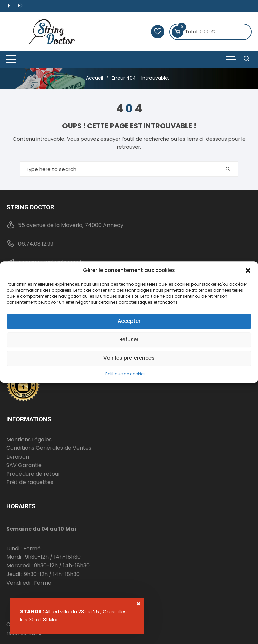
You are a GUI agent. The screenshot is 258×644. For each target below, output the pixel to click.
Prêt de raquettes (30, 482)
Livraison (18, 457)
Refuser (129, 339)
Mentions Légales (29, 440)
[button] (248, 270)
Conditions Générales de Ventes (49, 448)
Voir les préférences (129, 358)
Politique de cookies (126, 374)
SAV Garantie (24, 465)
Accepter (129, 321)
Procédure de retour (33, 474)
